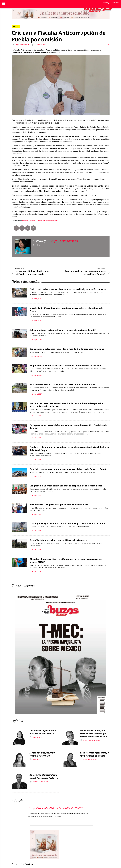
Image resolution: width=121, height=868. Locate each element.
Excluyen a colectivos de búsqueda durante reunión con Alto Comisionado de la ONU (68, 423)
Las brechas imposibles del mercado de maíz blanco (43, 725)
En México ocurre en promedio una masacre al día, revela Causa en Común (68, 464)
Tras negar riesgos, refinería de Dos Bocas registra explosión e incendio (67, 518)
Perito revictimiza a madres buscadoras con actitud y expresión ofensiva (68, 288)
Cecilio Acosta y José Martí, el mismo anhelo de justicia (95, 747)
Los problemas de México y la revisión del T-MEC (59, 803)
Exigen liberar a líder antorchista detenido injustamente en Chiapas (65, 363)
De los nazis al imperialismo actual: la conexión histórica (44, 769)
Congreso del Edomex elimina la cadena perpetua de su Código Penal (66, 481)
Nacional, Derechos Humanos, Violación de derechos (40, 221)
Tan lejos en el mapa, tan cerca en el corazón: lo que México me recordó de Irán (93, 726)
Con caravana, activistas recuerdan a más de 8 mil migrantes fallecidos (67, 347)
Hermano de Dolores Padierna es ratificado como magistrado (32, 272)
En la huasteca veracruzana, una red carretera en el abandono (62, 382)
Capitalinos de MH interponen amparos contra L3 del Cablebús (86, 272)
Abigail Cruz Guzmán (22, 45)
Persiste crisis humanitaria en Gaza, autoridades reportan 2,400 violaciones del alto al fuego (69, 444)
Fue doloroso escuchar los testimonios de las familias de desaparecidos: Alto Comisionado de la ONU (67, 402)
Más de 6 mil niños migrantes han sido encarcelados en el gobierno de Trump (66, 308)
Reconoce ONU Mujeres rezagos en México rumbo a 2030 (59, 499)
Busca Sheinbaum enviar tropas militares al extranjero (58, 534)
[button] (19, 14)
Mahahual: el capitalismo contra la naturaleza (42, 747)
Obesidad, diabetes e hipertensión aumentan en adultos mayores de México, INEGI (66, 554)
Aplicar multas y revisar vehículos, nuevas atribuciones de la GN (63, 328)
